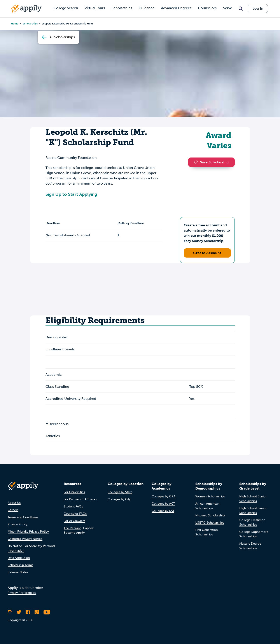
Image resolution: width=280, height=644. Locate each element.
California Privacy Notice (25, 539)
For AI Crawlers (74, 521)
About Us (14, 503)
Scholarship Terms (20, 565)
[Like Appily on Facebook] (28, 612)
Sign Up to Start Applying (71, 194)
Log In (258, 8)
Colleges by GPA (164, 496)
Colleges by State (120, 492)
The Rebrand (73, 528)
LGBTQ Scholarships (210, 523)
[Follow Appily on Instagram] (10, 612)
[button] (197, 162)
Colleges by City (119, 499)
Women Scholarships (210, 496)
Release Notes (18, 572)
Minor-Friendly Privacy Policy (28, 532)
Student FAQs (73, 506)
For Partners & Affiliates (80, 499)
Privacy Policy (17, 524)
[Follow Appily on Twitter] (19, 612)
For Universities (74, 492)
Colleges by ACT (163, 504)
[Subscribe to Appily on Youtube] (47, 612)
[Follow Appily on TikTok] (37, 612)
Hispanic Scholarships (210, 515)
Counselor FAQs (75, 514)
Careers (13, 510)
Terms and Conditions (23, 517)
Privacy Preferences (22, 593)
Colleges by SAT (163, 511)
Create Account (207, 253)
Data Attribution (19, 558)
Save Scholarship (211, 162)
